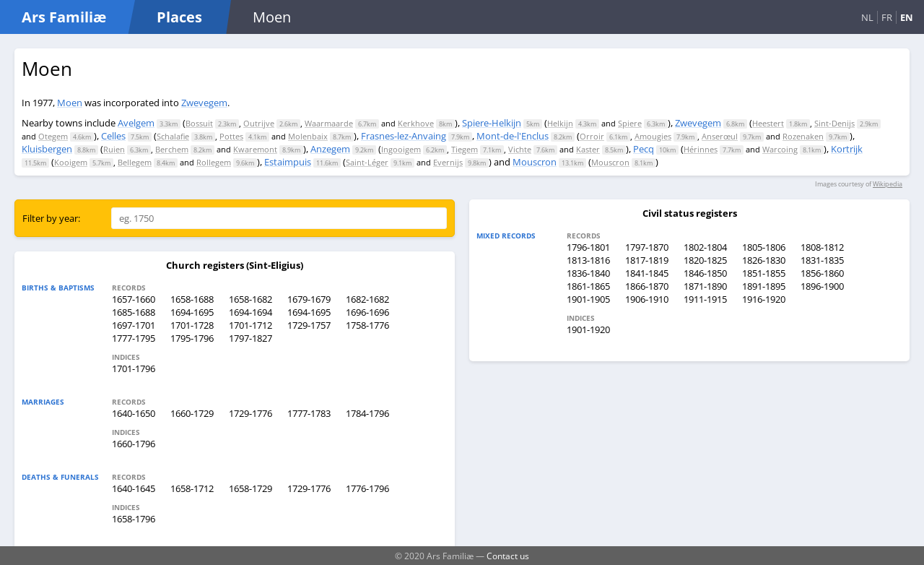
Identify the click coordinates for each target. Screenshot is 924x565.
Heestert (768, 123)
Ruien (114, 149)
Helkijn (560, 123)
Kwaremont (255, 149)
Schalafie (173, 136)
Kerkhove (416, 123)
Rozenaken (803, 136)
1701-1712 (250, 325)
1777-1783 (309, 413)
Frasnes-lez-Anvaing (404, 136)
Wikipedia (888, 184)
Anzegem (330, 149)
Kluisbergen (47, 149)
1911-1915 (705, 299)
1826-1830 (764, 260)
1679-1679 (309, 299)
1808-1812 (822, 247)
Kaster (588, 149)
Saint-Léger (367, 162)
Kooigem (71, 162)
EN (907, 17)
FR (887, 17)
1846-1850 (705, 273)
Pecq (644, 149)
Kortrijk (847, 149)
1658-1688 (192, 299)
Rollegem (214, 162)
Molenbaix (308, 136)
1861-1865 (588, 286)
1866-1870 (647, 286)
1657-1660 (134, 299)
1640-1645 (134, 488)
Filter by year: (51, 218)
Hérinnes (701, 149)
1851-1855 (764, 273)
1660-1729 (192, 413)
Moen (70, 103)
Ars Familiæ (64, 17)
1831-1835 (822, 260)
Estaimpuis (288, 162)
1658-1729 (250, 488)
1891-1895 (764, 286)
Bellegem (135, 162)
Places (179, 17)
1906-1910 (647, 299)
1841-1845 (647, 273)
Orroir (592, 136)
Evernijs (448, 162)
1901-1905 (588, 299)
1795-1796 (192, 338)
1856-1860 (822, 273)
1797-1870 (647, 247)
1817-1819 (647, 260)
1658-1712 (192, 488)
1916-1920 (764, 299)
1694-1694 (250, 312)
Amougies (653, 136)
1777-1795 (134, 338)
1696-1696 (367, 312)
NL (867, 17)
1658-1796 (134, 519)
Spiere (630, 123)
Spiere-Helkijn (492, 123)
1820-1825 (705, 260)
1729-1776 (250, 413)
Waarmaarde (329, 123)
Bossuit (199, 123)
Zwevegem (204, 103)
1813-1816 (588, 260)
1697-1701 (134, 325)
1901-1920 (588, 329)
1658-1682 (250, 299)
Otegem (53, 136)
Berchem (172, 149)
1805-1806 (764, 247)
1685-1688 (134, 312)
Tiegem (465, 149)
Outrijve (259, 123)
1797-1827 (250, 338)
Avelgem (136, 123)
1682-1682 (367, 299)
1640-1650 (134, 413)
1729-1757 (309, 325)
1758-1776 (367, 325)
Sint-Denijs (834, 123)
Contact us (508, 556)
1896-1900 (822, 286)
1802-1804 (705, 247)
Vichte (520, 149)
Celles (113, 136)
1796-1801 (588, 247)
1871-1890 (705, 286)
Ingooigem (401, 149)
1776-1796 (367, 488)
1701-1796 (134, 368)
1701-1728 (192, 325)
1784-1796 (367, 413)
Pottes (231, 136)
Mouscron (535, 162)
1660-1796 (134, 444)
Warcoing (780, 149)
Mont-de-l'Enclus (513, 136)
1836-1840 (588, 273)
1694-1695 (192, 312)
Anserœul (720, 136)
